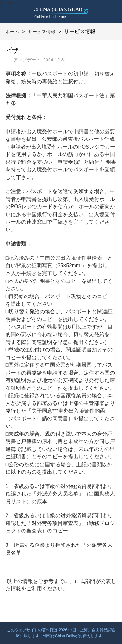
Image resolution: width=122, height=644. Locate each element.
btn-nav (7, 3)
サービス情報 (42, 32)
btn (110, 12)
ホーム (12, 32)
